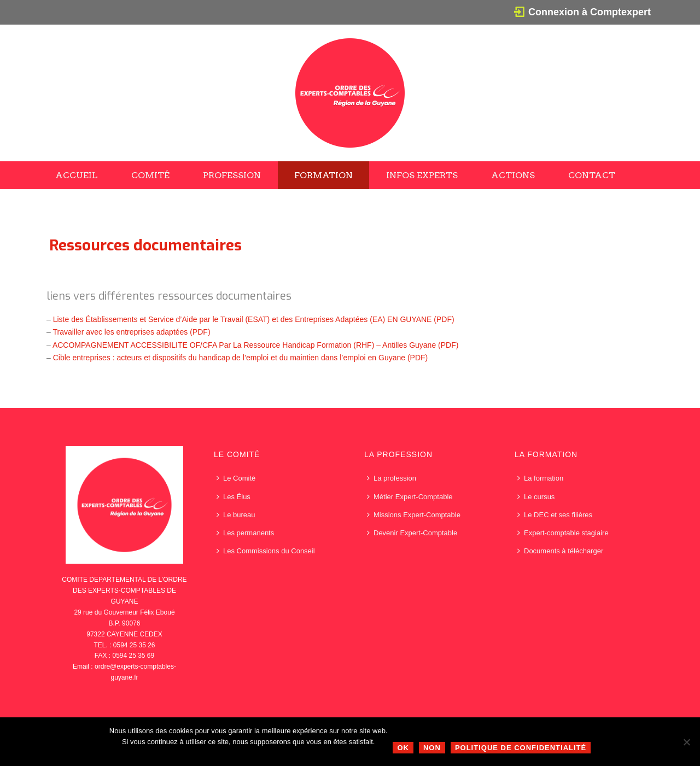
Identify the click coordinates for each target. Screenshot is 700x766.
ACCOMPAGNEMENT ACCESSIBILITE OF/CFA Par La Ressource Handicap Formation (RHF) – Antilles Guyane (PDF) (256, 345)
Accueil (77, 175)
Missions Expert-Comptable (414, 515)
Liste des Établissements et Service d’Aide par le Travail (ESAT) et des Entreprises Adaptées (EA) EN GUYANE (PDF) (254, 319)
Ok (403, 748)
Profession (232, 175)
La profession (392, 478)
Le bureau (236, 515)
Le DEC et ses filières (555, 515)
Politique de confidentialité (521, 748)
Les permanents (245, 533)
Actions (513, 175)
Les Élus (234, 497)
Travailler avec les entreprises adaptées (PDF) (131, 332)
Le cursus (536, 497)
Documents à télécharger (560, 551)
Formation (323, 175)
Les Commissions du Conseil (266, 551)
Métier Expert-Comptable (410, 497)
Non (432, 748)
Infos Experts (422, 175)
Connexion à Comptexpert (590, 12)
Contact (592, 175)
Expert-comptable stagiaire (563, 533)
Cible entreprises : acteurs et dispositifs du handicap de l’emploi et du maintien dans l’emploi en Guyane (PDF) (241, 358)
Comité (150, 175)
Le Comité (236, 478)
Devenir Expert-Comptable (412, 533)
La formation (540, 478)
